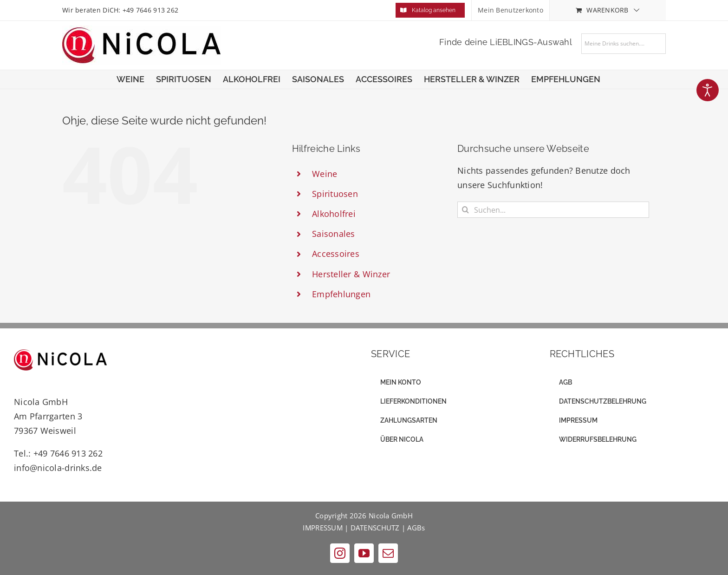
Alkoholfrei (334, 214)
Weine (325, 174)
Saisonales (334, 234)
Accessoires (336, 254)
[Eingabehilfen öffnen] (708, 90)
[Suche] (465, 210)
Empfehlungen (341, 294)
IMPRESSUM (322, 528)
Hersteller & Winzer (351, 274)
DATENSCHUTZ (375, 528)
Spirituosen (335, 194)
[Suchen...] (553, 210)
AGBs (416, 528)
